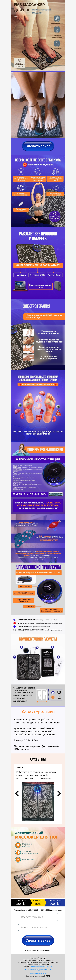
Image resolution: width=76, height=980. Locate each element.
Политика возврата (38, 973)
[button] (17, 793)
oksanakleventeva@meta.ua (41, 966)
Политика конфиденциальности (38, 970)
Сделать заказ (38, 146)
